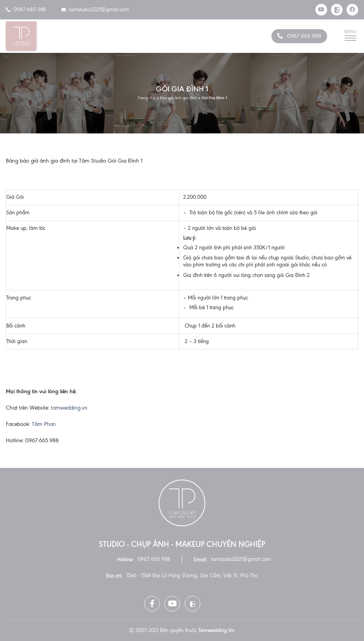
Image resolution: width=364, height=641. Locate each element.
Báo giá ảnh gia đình (178, 98)
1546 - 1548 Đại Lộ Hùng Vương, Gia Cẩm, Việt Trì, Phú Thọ (192, 575)
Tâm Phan (44, 424)
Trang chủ (147, 98)
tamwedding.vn (69, 408)
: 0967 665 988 (26, 10)
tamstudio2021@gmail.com (241, 559)
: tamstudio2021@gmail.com (95, 10)
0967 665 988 (304, 36)
